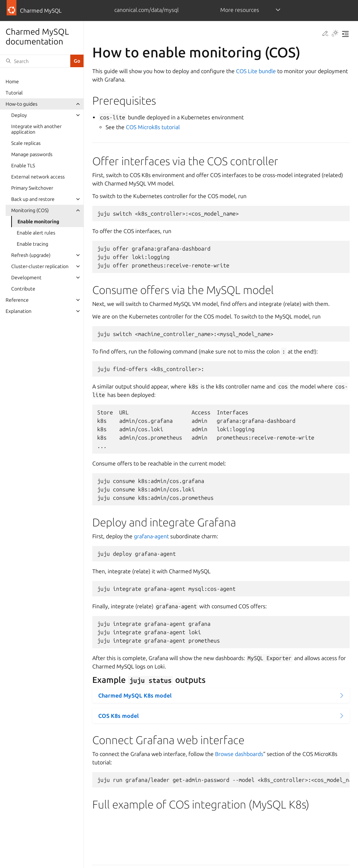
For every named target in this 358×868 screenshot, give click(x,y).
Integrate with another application (36, 129)
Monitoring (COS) (30, 210)
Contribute (23, 289)
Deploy (19, 115)
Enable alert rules (36, 233)
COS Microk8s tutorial (153, 127)
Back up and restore (33, 199)
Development (26, 278)
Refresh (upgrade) (31, 255)
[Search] (35, 61)
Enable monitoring (38, 222)
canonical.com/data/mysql (146, 10)
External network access (38, 177)
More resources (240, 10)
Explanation (19, 311)
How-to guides (22, 104)
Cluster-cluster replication (40, 266)
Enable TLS (23, 166)
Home (12, 82)
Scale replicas (26, 143)
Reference (17, 300)
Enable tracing (33, 244)
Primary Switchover (32, 188)
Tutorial (14, 93)
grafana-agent (151, 536)
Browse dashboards (239, 754)
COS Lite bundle (256, 71)
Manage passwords (32, 154)
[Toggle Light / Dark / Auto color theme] (335, 34)
